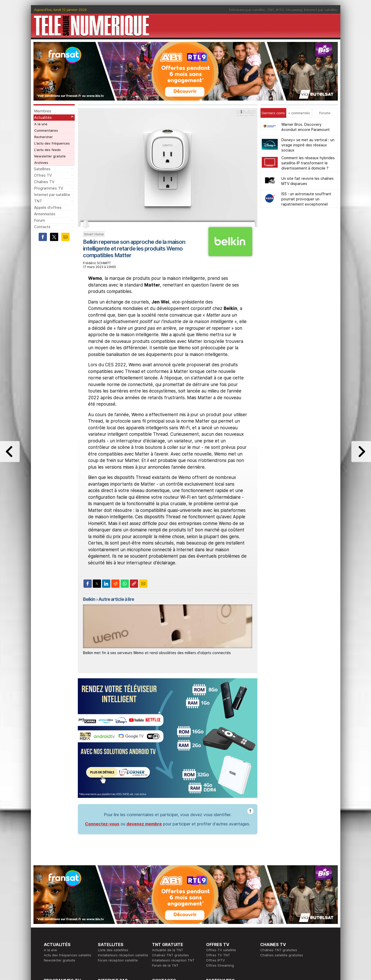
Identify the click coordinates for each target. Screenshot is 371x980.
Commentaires (46, 130)
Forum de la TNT (165, 899)
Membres (43, 111)
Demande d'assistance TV (173, 935)
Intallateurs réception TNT (173, 894)
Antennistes (45, 214)
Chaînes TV (44, 182)
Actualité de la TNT (168, 884)
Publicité (159, 925)
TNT (271, 10)
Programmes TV (49, 188)
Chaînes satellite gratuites (282, 889)
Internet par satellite (321, 10)
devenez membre (144, 758)
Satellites (42, 169)
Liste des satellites (113, 884)
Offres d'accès (110, 930)
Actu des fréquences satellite (68, 889)
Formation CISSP (219, 925)
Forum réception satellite (118, 894)
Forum (40, 220)
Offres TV (43, 175)
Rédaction (160, 920)
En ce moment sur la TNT (64, 920)
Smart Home (94, 234)
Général (158, 930)
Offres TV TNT (218, 889)
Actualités (43, 117)
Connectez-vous (102, 758)
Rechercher (44, 137)
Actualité (105, 925)
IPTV (280, 10)
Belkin (89, 599)
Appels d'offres (48, 207)
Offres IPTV (216, 894)
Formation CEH (218, 920)
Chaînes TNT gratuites (170, 889)
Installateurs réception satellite (123, 889)
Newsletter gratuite (50, 156)
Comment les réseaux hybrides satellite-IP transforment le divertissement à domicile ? (308, 163)
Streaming (294, 10)
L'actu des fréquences (52, 143)
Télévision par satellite (247, 10)
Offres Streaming (220, 899)
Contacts (42, 227)
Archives (41, 163)
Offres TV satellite (221, 884)
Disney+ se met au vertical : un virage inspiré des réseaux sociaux (308, 145)
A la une (41, 124)
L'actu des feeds (48, 150)
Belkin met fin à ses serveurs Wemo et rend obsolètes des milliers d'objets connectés (157, 653)
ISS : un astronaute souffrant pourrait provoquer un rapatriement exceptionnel (306, 199)
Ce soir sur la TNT (58, 925)
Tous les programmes (61, 930)
